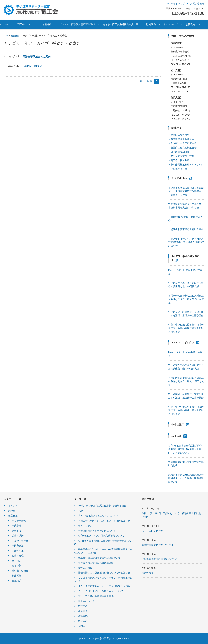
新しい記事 (146, 81)
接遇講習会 (147, 573)
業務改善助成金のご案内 (37, 57)
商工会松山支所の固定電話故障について (99, 558)
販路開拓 (17, 576)
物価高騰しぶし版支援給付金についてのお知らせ (104, 573)
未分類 (12, 511)
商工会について (86, 601)
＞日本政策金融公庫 (179, 152)
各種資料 (83, 616)
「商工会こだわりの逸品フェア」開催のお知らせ (104, 521)
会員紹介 (83, 611)
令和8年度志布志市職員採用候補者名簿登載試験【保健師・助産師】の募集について (185, 449)
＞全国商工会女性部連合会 (182, 148)
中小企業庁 (178, 425)
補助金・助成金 (33, 66)
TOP (6, 36)
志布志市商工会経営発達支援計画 (96, 563)
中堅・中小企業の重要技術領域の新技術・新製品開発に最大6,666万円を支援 (186, 328)
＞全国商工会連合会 (179, 135)
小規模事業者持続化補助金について (160, 559)
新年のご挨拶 (85, 568)
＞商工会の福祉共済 (179, 160)
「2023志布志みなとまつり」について (98, 516)
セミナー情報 (19, 521)
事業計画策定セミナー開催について (97, 531)
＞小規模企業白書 (178, 169)
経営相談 (17, 561)
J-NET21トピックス (183, 343)
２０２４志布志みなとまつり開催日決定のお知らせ (105, 586)
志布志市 (177, 436)
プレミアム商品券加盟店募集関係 (96, 596)
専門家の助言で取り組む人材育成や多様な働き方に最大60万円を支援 (186, 299)
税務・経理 (18, 556)
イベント (13, 506)
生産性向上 (18, 551)
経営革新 (17, 566)
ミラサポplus (179, 178)
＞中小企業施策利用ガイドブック (186, 165)
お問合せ (83, 626)
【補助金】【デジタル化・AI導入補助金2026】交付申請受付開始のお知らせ (186, 242)
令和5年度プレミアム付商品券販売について (101, 536)
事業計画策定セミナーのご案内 (158, 545)
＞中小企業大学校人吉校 (181, 156)
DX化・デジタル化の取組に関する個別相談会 (102, 506)
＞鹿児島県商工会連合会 (181, 139)
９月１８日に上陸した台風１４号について (101, 591)
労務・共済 (18, 536)
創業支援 (17, 531)
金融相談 (17, 581)
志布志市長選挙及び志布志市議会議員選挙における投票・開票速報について (186, 478)
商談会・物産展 (20, 541)
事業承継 (17, 526)
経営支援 (15, 36)
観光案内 (83, 621)
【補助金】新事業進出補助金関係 (186, 229)
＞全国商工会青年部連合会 (182, 143)
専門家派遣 (18, 546)
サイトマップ (85, 526)
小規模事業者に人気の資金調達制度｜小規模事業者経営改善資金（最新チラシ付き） (186, 191)
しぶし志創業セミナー (153, 531)
